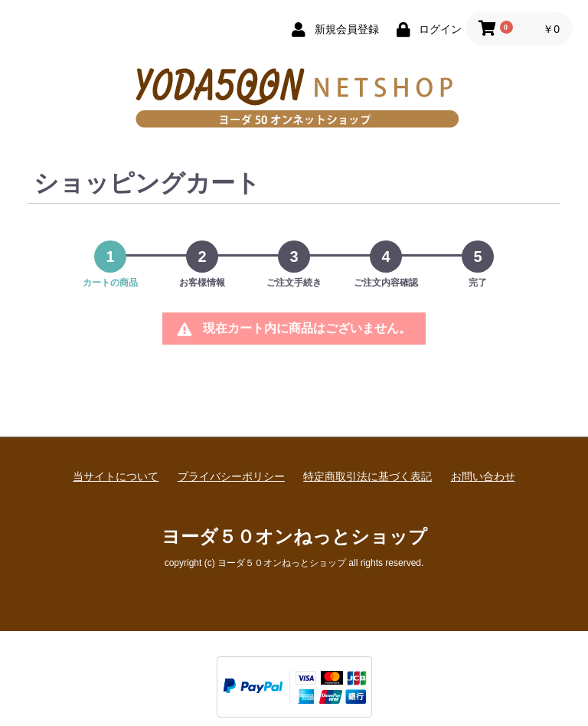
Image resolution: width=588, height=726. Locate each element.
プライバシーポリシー (231, 476)
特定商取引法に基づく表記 (367, 476)
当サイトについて (116, 476)
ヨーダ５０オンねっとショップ (294, 536)
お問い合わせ (483, 476)
